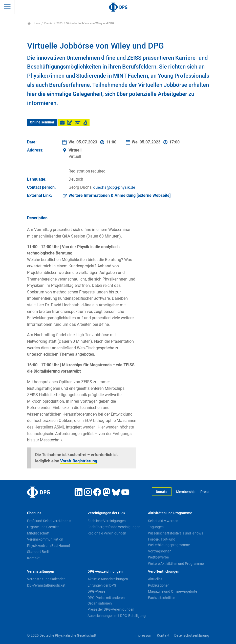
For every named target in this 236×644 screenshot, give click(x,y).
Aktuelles (155, 579)
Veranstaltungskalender (46, 579)
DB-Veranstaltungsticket (46, 585)
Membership (186, 492)
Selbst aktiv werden (163, 521)
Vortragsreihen (160, 551)
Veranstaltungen (41, 572)
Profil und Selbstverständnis (49, 521)
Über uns (34, 513)
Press (205, 492)
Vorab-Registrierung (79, 461)
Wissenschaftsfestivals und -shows (176, 533)
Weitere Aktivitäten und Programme (176, 564)
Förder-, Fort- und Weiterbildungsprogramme (169, 542)
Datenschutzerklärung (192, 636)
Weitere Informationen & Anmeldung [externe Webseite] (120, 195)
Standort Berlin (39, 552)
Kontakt (33, 558)
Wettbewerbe (158, 557)
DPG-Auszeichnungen (105, 572)
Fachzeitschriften (162, 598)
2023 (59, 23)
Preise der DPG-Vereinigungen (111, 609)
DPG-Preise (96, 591)
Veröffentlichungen (164, 572)
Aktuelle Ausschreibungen (108, 579)
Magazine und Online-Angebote (173, 591)
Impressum (143, 636)
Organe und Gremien (43, 527)
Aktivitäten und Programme (170, 513)
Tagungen (156, 527)
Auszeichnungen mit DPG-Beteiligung (117, 616)
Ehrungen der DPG (102, 585)
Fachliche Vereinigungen (107, 521)
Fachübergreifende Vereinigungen (114, 527)
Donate (162, 492)
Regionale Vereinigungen (107, 533)
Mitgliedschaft (38, 533)
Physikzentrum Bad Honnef (49, 546)
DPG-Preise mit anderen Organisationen (106, 600)
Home (34, 23)
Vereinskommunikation (45, 539)
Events (48, 23)
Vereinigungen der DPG (106, 513)
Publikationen (159, 585)
